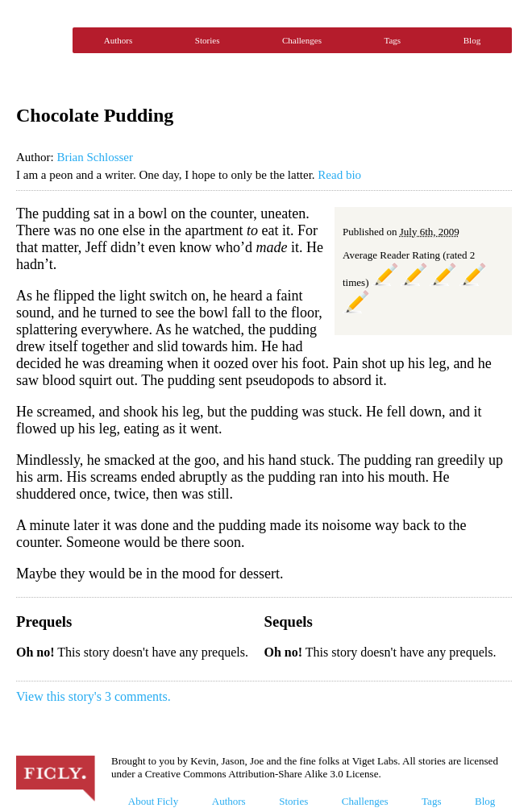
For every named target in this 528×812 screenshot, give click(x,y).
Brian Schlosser (95, 157)
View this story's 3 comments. (94, 696)
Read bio (339, 175)
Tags (393, 40)
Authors (118, 40)
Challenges (302, 40)
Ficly (40, 40)
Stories (208, 40)
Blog (472, 40)
